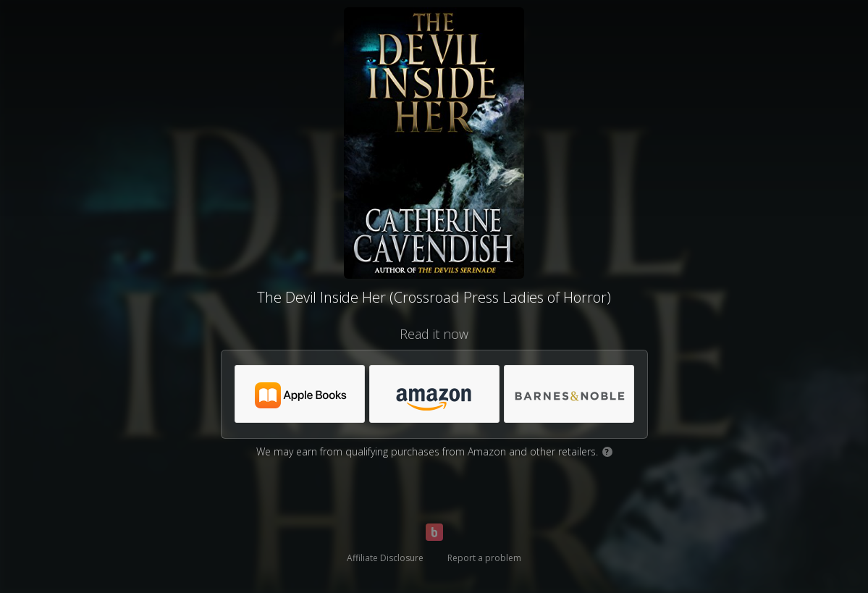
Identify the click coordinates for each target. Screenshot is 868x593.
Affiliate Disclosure (385, 558)
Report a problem (484, 558)
